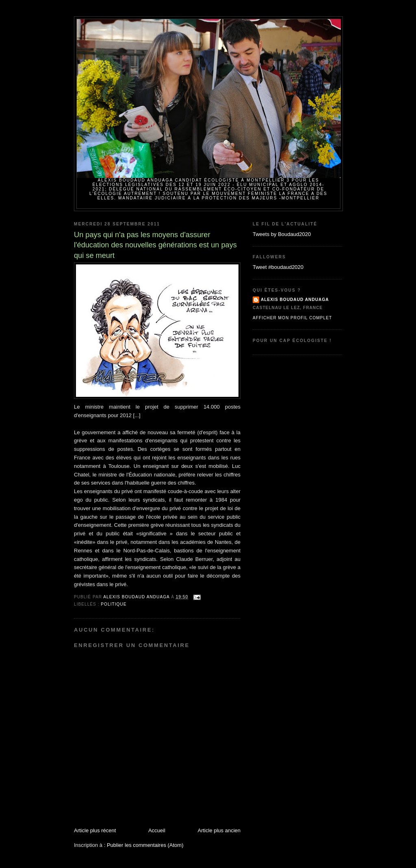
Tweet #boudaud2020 (278, 267)
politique (114, 604)
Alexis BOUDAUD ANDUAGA (295, 300)
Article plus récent (95, 830)
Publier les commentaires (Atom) (145, 845)
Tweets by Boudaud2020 (282, 234)
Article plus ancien (219, 830)
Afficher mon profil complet (292, 318)
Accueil (157, 830)
